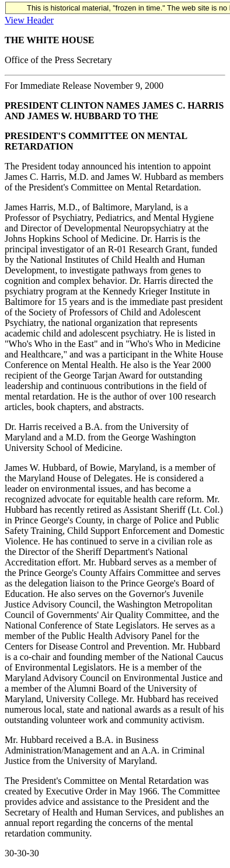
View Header (29, 20)
